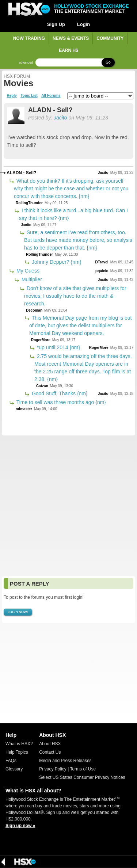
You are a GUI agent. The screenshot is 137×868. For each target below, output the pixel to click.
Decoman (34, 310)
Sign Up (56, 24)
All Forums (51, 96)
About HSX (50, 744)
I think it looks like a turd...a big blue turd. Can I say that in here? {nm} (73, 214)
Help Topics (17, 752)
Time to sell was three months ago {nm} (60, 402)
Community (110, 38)
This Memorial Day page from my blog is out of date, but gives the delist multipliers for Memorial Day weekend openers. (81, 325)
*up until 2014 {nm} (58, 347)
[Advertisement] (68, 506)
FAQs (11, 761)
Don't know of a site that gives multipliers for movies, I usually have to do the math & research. (75, 296)
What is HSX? (19, 744)
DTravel (102, 262)
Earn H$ (68, 50)
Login (83, 24)
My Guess (27, 271)
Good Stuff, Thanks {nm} (59, 393)
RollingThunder (29, 203)
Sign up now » (20, 826)
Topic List (29, 96)
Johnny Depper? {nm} (56, 262)
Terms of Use (83, 769)
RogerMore (41, 340)
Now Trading (29, 38)
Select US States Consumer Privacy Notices (82, 777)
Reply (12, 96)
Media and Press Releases (65, 761)
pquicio (102, 271)
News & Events (71, 38)
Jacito (60, 118)
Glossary (14, 769)
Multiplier (31, 279)
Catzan (42, 386)
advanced (26, 63)
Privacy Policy (53, 769)
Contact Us (50, 752)
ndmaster (24, 409)
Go (108, 62)
